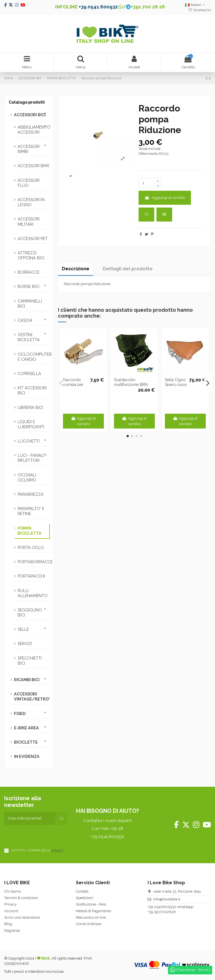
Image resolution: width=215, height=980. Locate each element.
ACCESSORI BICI (30, 115)
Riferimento (148, 154)
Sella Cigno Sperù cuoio (176, 382)
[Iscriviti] (61, 818)
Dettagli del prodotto (128, 269)
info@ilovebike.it (167, 899)
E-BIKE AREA (26, 728)
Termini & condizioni (21, 898)
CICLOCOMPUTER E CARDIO (34, 357)
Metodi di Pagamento (94, 911)
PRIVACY (57, 850)
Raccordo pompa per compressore (75, 385)
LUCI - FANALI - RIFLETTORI (32, 458)
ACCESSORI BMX (33, 166)
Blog (8, 924)
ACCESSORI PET (33, 239)
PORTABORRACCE (34, 562)
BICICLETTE (26, 742)
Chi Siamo (13, 891)
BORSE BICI (28, 287)
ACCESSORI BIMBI (29, 149)
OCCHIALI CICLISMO (27, 478)
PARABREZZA (31, 494)
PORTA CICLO (31, 548)
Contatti (82, 891)
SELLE (23, 629)
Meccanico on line (91, 917)
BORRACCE (29, 272)
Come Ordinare (89, 924)
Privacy (10, 904)
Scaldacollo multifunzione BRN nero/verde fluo (131, 385)
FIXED (20, 714)
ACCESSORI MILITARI (29, 222)
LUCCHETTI (29, 441)
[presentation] (47, 836)
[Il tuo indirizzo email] (30, 818)
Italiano (196, 5)
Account (11, 911)
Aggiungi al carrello (165, 198)
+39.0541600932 (162, 907)
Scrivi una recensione (22, 917)
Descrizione (76, 269)
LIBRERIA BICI (30, 408)
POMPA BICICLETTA (30, 531)
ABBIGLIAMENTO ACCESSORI (34, 130)
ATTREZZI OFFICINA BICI (31, 255)
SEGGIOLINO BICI (30, 613)
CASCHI (25, 320)
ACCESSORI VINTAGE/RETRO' (32, 697)
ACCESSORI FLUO (29, 183)
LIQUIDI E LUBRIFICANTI (31, 424)
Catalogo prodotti (27, 102)
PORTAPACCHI (31, 576)
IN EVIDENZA (27, 756)
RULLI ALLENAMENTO (33, 593)
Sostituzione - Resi (91, 904)
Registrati (12, 931)
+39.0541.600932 (98, 7)
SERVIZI (25, 644)
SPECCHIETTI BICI (30, 661)
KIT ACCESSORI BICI (32, 390)
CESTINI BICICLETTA (29, 337)
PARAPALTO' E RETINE (31, 511)
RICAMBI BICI (27, 680)
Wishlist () (200, 10)
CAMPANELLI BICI (30, 304)
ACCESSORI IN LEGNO (31, 202)
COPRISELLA (29, 374)
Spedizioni (85, 898)
